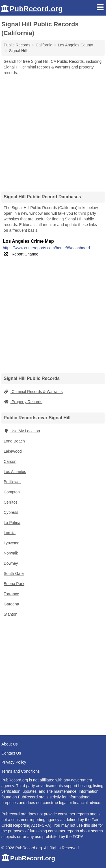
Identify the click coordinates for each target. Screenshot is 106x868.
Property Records (23, 402)
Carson (10, 461)
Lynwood (12, 543)
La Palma (12, 523)
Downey (11, 563)
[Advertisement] (53, 131)
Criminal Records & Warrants (33, 392)
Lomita (10, 533)
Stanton (10, 614)
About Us (10, 744)
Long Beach (14, 441)
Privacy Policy (14, 762)
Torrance (11, 594)
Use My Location (22, 431)
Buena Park (14, 584)
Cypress (11, 512)
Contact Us (11, 753)
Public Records (17, 45)
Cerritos (11, 502)
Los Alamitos (15, 472)
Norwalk (11, 553)
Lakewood (13, 451)
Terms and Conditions (20, 771)
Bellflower (12, 482)
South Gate (14, 573)
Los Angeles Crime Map (28, 241)
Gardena (11, 604)
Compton (12, 492)
